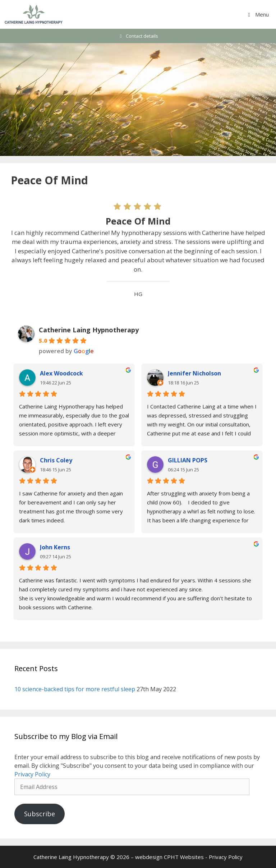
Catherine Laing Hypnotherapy (89, 330)
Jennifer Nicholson (194, 373)
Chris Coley (56, 460)
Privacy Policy (32, 774)
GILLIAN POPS (188, 460)
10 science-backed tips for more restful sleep (75, 689)
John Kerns (55, 547)
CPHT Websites (184, 857)
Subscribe (40, 814)
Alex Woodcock (61, 373)
